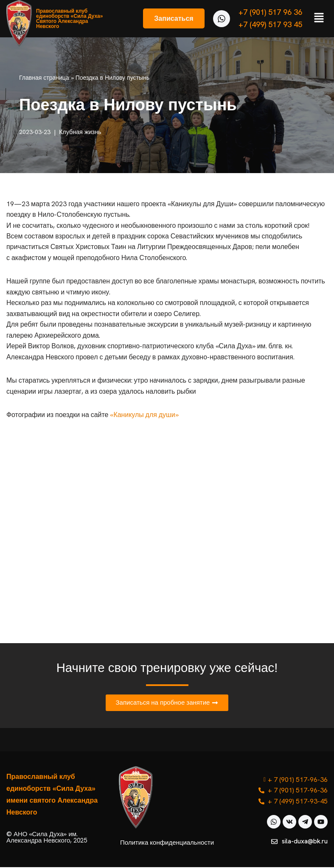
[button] (319, 19)
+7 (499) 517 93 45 (270, 24)
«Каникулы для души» (145, 416)
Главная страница (44, 78)
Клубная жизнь (80, 132)
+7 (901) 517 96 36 (270, 12)
